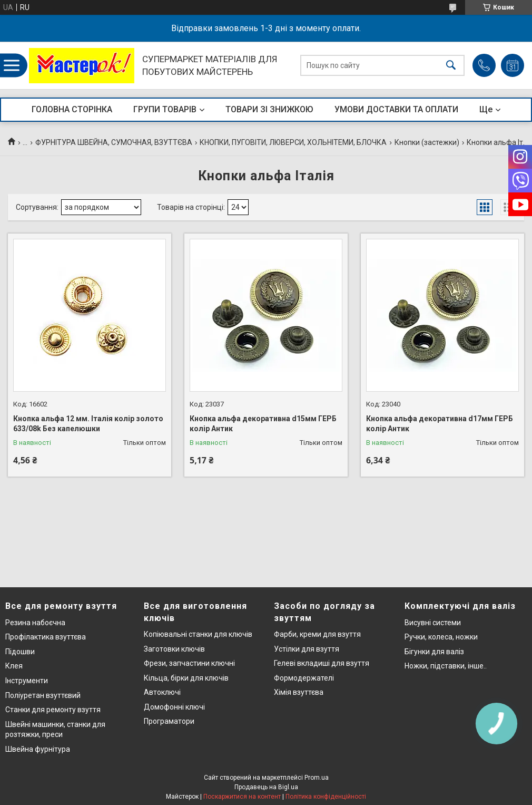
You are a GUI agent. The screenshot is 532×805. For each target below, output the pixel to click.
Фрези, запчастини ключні (189, 663)
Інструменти (27, 681)
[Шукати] (451, 66)
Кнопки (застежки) (427, 142)
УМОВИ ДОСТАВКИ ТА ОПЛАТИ (396, 109)
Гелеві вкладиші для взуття (322, 663)
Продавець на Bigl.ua (266, 787)
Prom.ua (317, 778)
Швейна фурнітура (38, 749)
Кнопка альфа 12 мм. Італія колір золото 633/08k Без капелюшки (88, 424)
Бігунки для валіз (434, 652)
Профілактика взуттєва (46, 637)
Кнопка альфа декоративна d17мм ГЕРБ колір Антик (440, 424)
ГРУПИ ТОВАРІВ (165, 109)
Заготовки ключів (174, 649)
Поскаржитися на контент (242, 797)
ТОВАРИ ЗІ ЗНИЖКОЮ (269, 109)
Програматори (169, 721)
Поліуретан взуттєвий (43, 695)
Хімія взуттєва (299, 692)
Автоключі (162, 692)
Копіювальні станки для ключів (198, 634)
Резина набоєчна (35, 623)
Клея (14, 666)
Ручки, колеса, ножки (441, 637)
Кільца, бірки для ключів (186, 678)
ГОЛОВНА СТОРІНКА (72, 109)
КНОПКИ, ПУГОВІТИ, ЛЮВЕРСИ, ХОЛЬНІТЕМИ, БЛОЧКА (293, 142)
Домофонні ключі (174, 707)
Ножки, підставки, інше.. (446, 666)
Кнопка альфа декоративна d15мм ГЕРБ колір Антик (263, 424)
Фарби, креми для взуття (317, 634)
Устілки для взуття (307, 649)
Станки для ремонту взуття (53, 710)
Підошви (20, 652)
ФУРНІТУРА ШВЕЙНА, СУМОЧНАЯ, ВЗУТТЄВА (114, 142)
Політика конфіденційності (326, 797)
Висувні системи (433, 623)
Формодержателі (304, 678)
